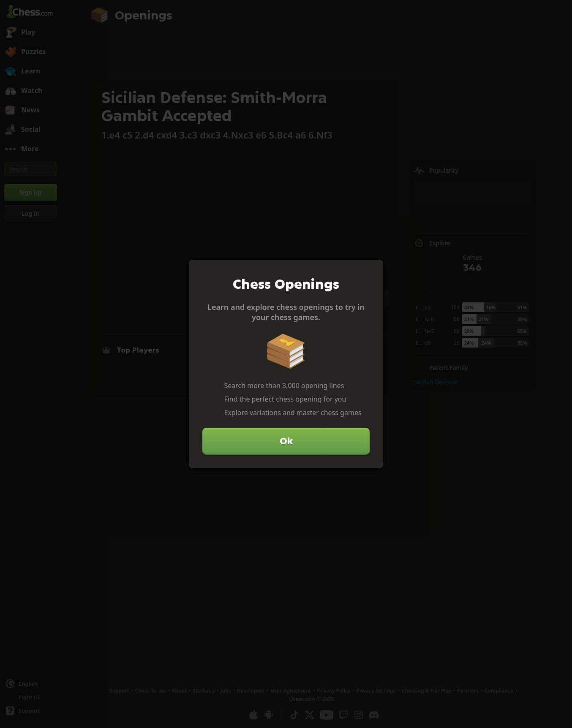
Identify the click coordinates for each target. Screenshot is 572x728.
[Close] (373, 270)
